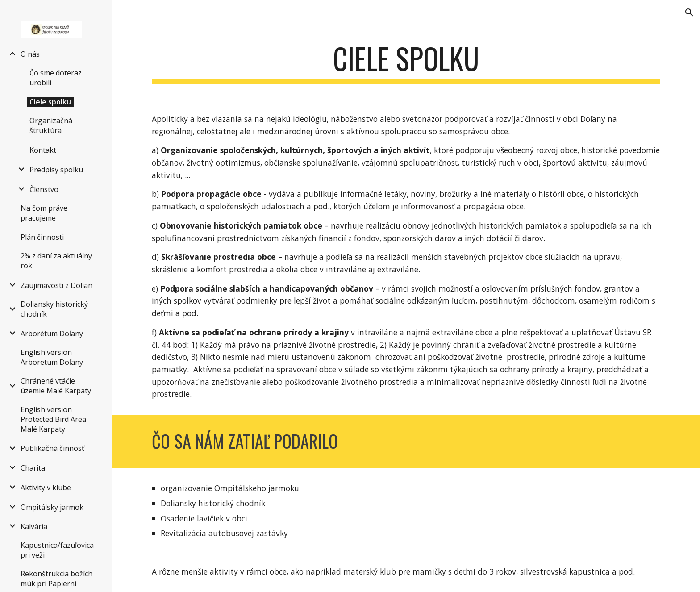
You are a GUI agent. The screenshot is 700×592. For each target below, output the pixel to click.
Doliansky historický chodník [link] (54, 309)
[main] (406, 63)
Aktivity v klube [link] (46, 488)
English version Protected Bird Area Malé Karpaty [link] (53, 419)
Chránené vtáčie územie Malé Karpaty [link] (56, 386)
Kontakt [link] (43, 150)
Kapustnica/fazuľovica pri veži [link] (57, 550)
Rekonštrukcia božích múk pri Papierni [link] (56, 579)
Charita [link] (33, 468)
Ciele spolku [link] (50, 102)
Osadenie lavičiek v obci (204, 518)
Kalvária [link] (34, 526)
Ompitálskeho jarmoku (257, 488)
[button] (689, 13)
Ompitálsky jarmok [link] (52, 507)
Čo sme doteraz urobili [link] (56, 78)
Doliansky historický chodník (213, 503)
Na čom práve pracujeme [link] (44, 213)
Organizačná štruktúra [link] (51, 125)
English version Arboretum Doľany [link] (52, 357)
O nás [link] (30, 54)
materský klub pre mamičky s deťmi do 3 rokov (430, 571)
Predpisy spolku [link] (56, 170)
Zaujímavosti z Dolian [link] (56, 285)
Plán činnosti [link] (42, 237)
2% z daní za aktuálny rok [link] (56, 261)
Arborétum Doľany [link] (52, 334)
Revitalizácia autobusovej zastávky (224, 533)
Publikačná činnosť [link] (52, 448)
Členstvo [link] (44, 189)
